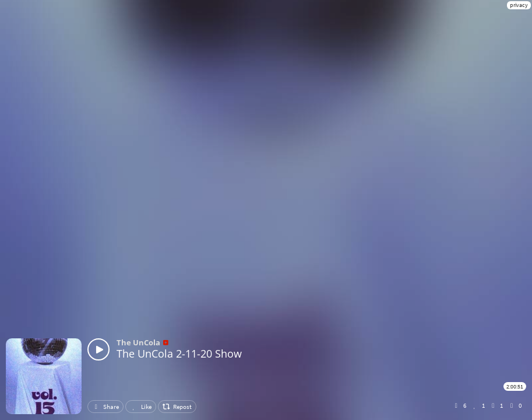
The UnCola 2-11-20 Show (179, 353)
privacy (519, 5)
